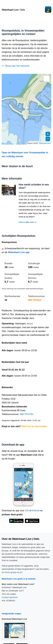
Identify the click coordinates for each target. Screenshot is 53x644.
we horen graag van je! (12, 572)
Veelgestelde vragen (11, 614)
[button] (46, 79)
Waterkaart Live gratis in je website (19, 579)
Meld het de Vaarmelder (34, 426)
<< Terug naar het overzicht (15, 66)
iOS (27, 511)
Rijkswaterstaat (45, 143)
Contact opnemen (10, 597)
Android (36, 511)
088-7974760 (26, 414)
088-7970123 (35, 300)
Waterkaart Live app (19, 252)
